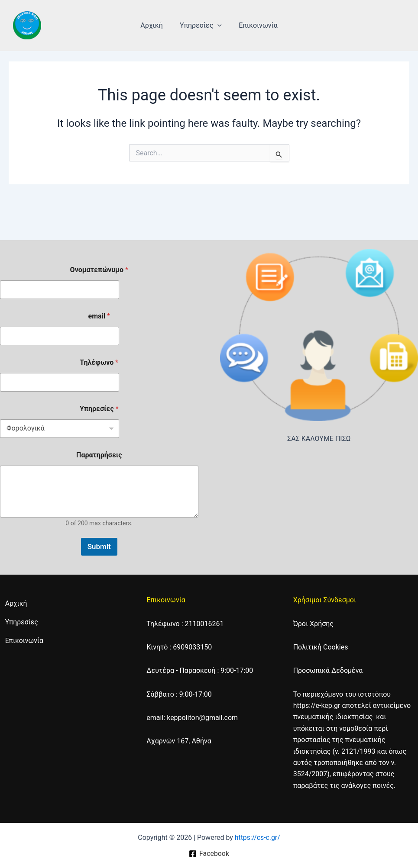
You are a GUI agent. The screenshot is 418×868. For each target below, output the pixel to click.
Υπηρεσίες (201, 26)
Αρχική (155, 25)
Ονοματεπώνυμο (99, 270)
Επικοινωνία (255, 25)
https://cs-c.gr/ (258, 837)
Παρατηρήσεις (99, 455)
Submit (99, 547)
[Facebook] (209, 854)
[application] (217, 26)
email (99, 316)
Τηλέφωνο (99, 362)
